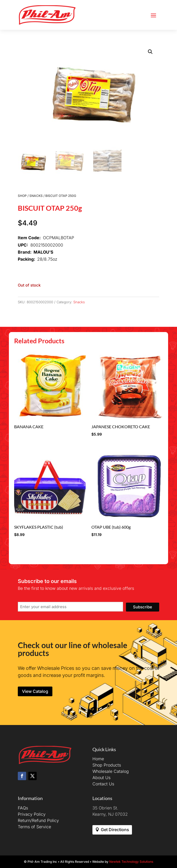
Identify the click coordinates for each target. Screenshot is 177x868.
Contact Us (103, 784)
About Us (101, 778)
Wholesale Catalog (111, 771)
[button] (150, 52)
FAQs (23, 808)
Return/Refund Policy (38, 820)
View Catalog (35, 691)
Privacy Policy (32, 814)
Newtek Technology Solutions (131, 862)
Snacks (36, 196)
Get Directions (115, 830)
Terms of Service (34, 827)
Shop (22, 196)
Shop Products (107, 765)
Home (98, 759)
